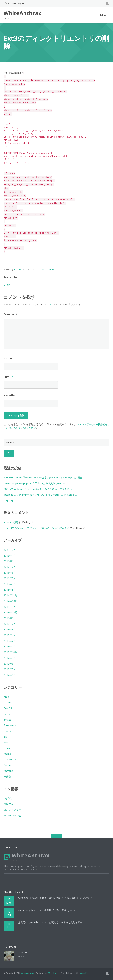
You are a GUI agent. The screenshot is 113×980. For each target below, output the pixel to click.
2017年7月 (10, 567)
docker (8, 714)
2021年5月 (10, 550)
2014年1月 (10, 607)
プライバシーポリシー (14, 3)
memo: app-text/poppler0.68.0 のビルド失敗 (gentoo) (34, 483)
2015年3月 (10, 590)
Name (8, 358)
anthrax (17, 269)
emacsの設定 (11, 522)
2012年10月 (10, 652)
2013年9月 (10, 618)
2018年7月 (10, 561)
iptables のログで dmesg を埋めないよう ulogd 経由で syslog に (40, 495)
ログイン (9, 798)
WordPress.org (12, 815)
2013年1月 (10, 646)
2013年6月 (10, 624)
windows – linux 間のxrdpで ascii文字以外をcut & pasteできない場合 (43, 478)
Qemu (7, 765)
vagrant (8, 771)
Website (9, 395)
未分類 (7, 777)
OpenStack (10, 759)
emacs (7, 720)
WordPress (85, 973)
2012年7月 (10, 669)
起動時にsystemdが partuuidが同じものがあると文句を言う (38, 489)
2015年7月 (10, 584)
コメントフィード (14, 810)
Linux (7, 285)
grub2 (7, 742)
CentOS (8, 708)
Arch (6, 697)
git (5, 737)
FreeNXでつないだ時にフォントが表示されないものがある (36, 528)
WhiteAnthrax (27, 973)
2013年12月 (10, 612)
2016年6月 (10, 573)
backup (8, 702)
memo (7, 754)
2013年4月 (10, 635)
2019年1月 (10, 556)
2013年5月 (10, 629)
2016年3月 (10, 578)
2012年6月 (10, 675)
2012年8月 (10, 664)
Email (7, 377)
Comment (10, 314)
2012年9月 (10, 658)
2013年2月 (10, 641)
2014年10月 (10, 601)
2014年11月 (10, 595)
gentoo (8, 731)
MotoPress (53, 973)
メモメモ (9, 500)
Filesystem (10, 725)
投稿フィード (11, 804)
